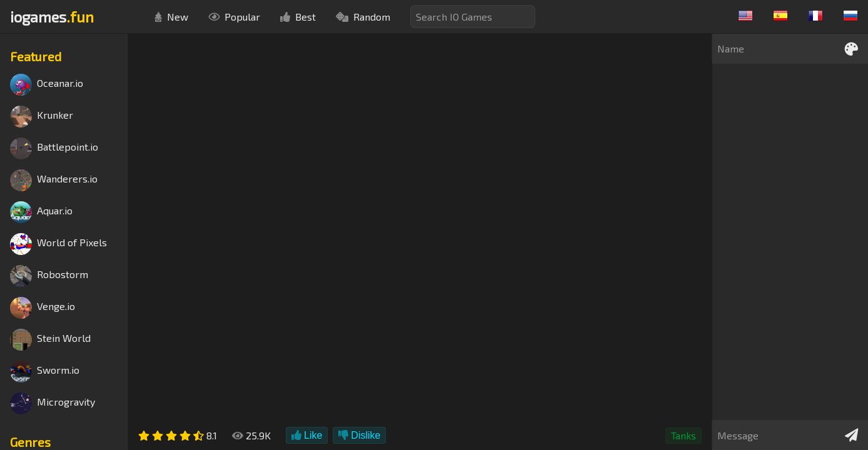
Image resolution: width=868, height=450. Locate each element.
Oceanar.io (47, 85)
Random (363, 17)
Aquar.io (41, 212)
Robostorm (49, 276)
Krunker (42, 117)
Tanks (684, 435)
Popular (234, 17)
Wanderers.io (54, 180)
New (171, 17)
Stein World (50, 340)
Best (298, 17)
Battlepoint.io (54, 148)
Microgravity (53, 403)
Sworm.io (45, 372)
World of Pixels (58, 244)
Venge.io (43, 308)
